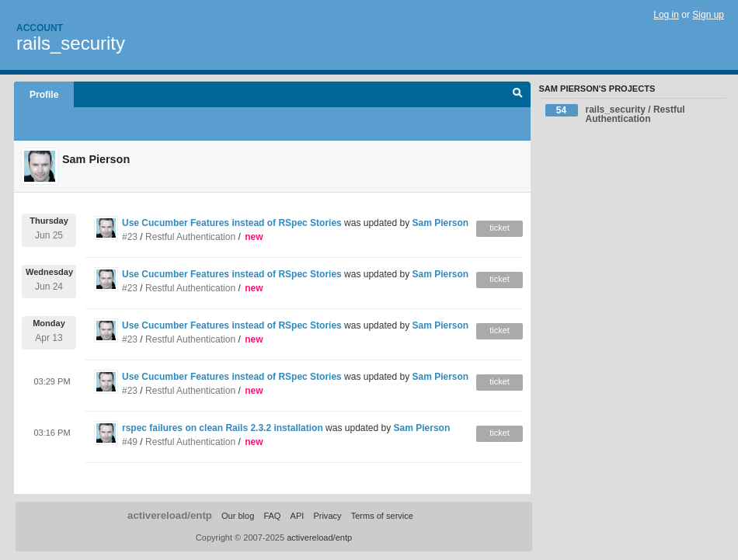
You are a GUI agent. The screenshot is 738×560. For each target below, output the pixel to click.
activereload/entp (170, 515)
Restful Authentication (190, 237)
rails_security (71, 43)
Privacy (327, 516)
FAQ (272, 516)
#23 (130, 237)
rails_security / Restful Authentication (615, 114)
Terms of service (382, 516)
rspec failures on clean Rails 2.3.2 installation (223, 428)
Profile (44, 95)
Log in (666, 15)
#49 (130, 442)
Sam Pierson (440, 223)
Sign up (708, 15)
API (298, 516)
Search (518, 95)
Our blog (238, 516)
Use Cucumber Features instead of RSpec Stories (232, 223)
